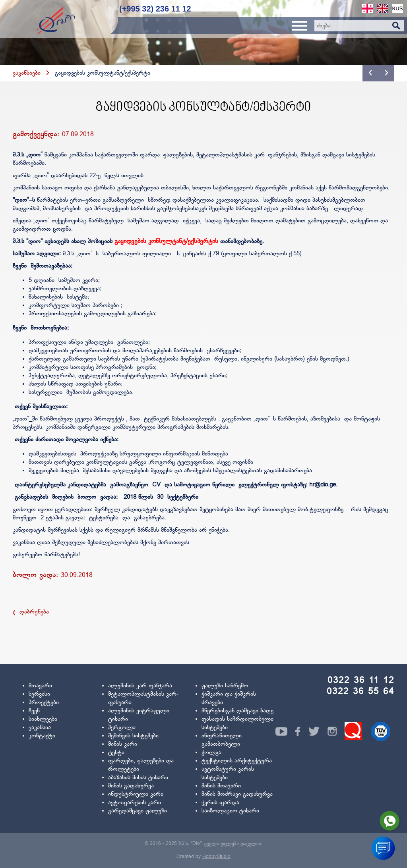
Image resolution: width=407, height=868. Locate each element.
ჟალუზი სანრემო (225, 686)
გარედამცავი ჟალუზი (138, 811)
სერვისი (39, 694)
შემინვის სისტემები (133, 736)
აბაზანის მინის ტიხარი (138, 778)
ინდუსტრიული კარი (136, 794)
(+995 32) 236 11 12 (155, 9)
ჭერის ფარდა (220, 803)
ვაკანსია (40, 728)
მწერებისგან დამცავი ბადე (237, 711)
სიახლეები (43, 719)
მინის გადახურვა (131, 786)
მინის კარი (123, 744)
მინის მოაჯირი (221, 786)
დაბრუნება (31, 612)
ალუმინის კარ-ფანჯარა (140, 686)
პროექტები (44, 703)
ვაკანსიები (27, 73)
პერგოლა (122, 728)
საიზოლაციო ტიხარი (230, 811)
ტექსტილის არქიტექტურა (237, 761)
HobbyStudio (216, 857)
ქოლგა (211, 753)
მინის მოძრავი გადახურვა (237, 794)
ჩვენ (34, 711)
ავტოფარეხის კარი (135, 803)
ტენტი (116, 753)
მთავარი (40, 686)
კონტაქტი (42, 736)
